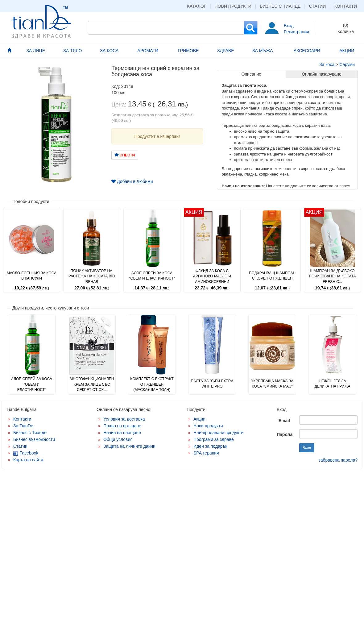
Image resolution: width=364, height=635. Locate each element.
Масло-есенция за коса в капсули (32, 276)
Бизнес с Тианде (280, 6)
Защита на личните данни (129, 446)
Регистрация (296, 32)
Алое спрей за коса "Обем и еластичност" (152, 276)
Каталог (196, 6)
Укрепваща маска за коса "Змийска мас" (272, 384)
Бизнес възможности (34, 439)
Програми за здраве (214, 439)
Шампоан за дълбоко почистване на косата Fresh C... (332, 276)
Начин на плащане (122, 433)
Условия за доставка (124, 419)
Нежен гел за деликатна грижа (332, 384)
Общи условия (118, 439)
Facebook (26, 453)
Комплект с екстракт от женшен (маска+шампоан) (152, 384)
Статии (318, 6)
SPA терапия (206, 453)
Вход (289, 26)
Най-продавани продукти (218, 433)
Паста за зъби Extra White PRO (212, 384)
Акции (199, 419)
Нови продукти (233, 6)
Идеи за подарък (210, 446)
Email (284, 421)
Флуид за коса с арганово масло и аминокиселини (212, 276)
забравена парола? (338, 460)
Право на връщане (122, 426)
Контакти (346, 6)
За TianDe (23, 426)
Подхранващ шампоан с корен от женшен (272, 276)
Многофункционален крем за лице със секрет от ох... (92, 384)
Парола (285, 434)
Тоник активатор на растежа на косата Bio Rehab (92, 276)
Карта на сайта (28, 460)
